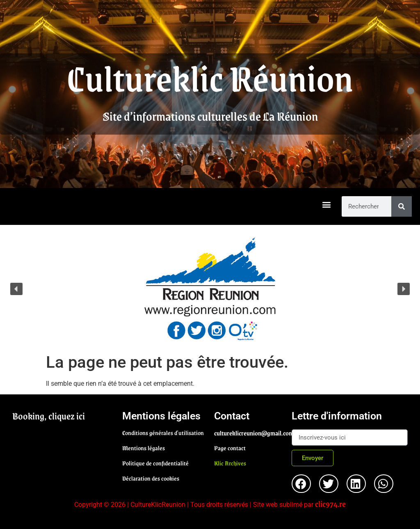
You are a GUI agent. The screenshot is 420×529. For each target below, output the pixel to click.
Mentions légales (144, 448)
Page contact (230, 448)
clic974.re (330, 504)
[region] (210, 289)
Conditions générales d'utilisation (163, 433)
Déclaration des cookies (151, 478)
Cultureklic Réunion (210, 77)
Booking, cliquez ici (49, 416)
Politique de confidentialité (155, 463)
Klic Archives (230, 463)
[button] (327, 205)
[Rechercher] (402, 206)
